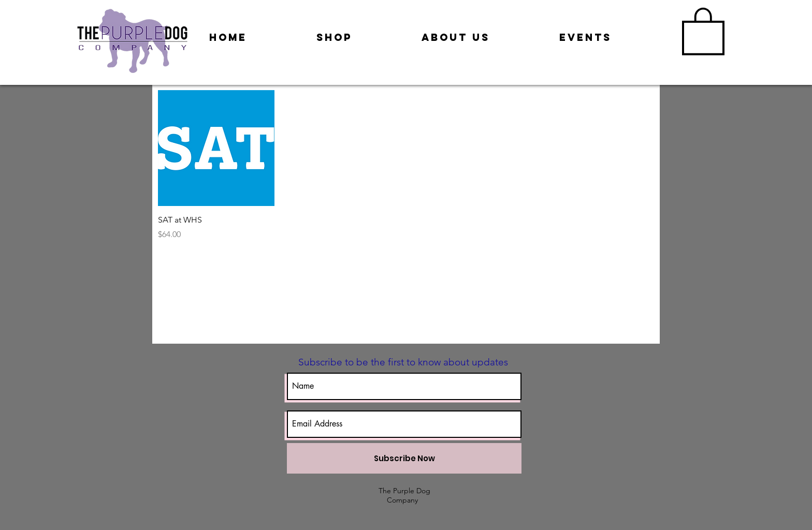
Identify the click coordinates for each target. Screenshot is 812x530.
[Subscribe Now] (404, 458)
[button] (703, 30)
